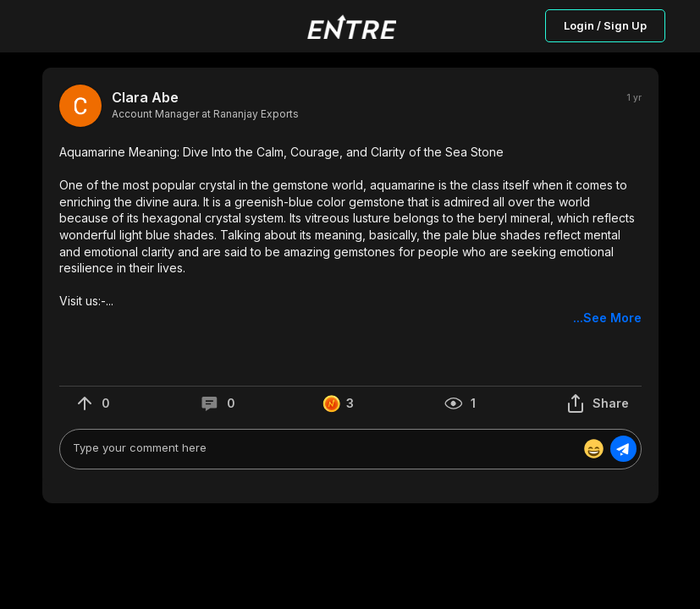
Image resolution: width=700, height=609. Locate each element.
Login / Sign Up (605, 25)
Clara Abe (145, 98)
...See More (607, 318)
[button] (350, 235)
